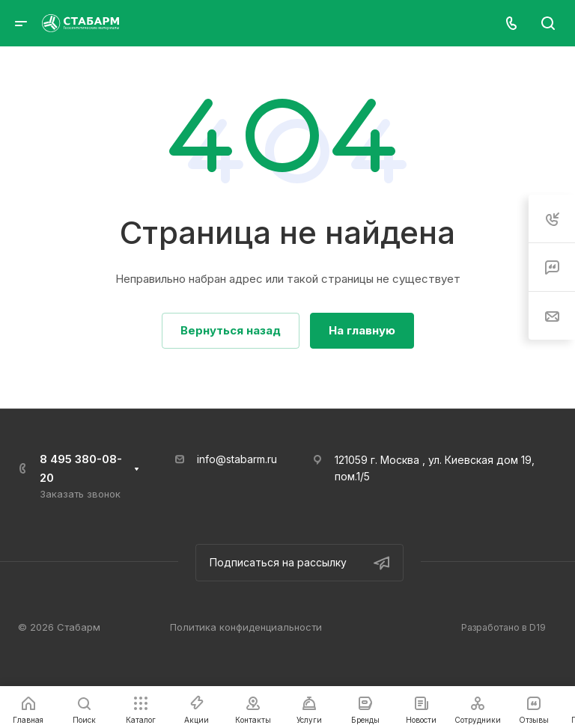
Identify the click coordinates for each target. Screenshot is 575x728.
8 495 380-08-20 (81, 468)
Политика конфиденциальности (246, 627)
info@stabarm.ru (237, 459)
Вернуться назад (231, 330)
